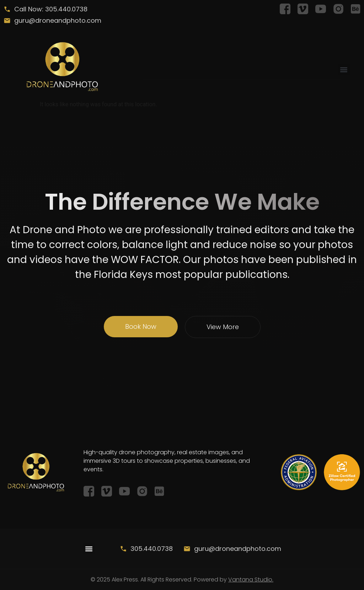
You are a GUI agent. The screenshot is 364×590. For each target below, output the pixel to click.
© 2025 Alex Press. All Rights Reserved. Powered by (182, 580)
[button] (344, 69)
